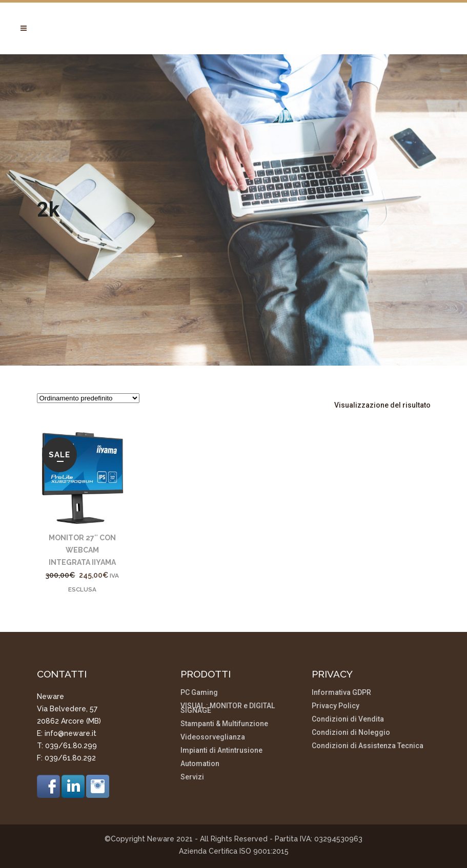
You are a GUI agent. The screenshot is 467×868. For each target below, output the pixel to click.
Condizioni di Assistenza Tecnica (368, 746)
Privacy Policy (336, 706)
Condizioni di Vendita (348, 719)
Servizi (192, 777)
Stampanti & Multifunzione (224, 724)
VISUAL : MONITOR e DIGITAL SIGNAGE (228, 708)
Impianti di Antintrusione (221, 750)
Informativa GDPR (341, 693)
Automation (200, 764)
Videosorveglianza (213, 737)
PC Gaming (199, 693)
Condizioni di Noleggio (351, 733)
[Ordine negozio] (88, 398)
